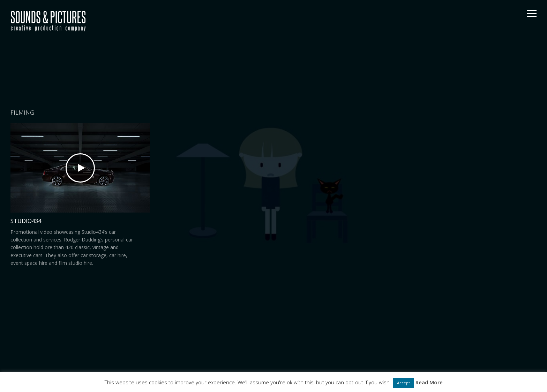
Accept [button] (403, 383)
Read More (429, 382)
